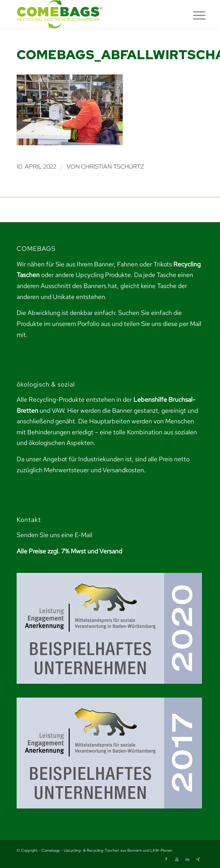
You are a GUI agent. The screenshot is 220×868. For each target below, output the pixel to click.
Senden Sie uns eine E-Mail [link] (54, 535)
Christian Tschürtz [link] (112, 167)
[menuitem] (194, 15)
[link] (91, 14)
